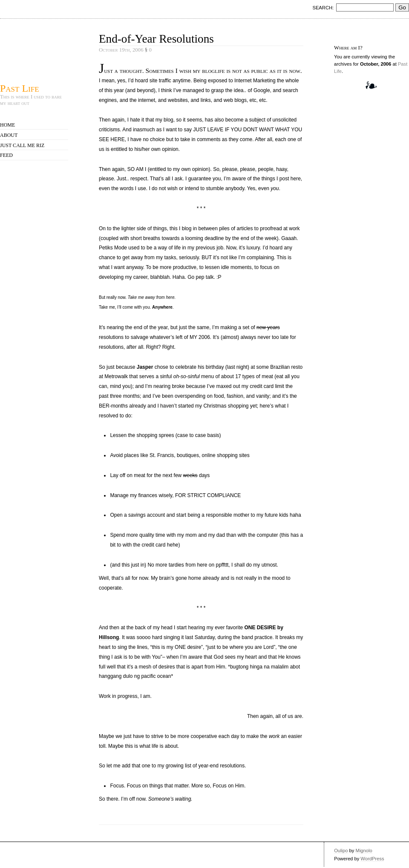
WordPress (372, 859)
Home (7, 125)
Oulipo (341, 851)
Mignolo (364, 851)
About (9, 135)
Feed (6, 155)
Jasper (145, 367)
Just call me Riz (22, 145)
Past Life (20, 88)
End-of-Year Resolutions (156, 39)
